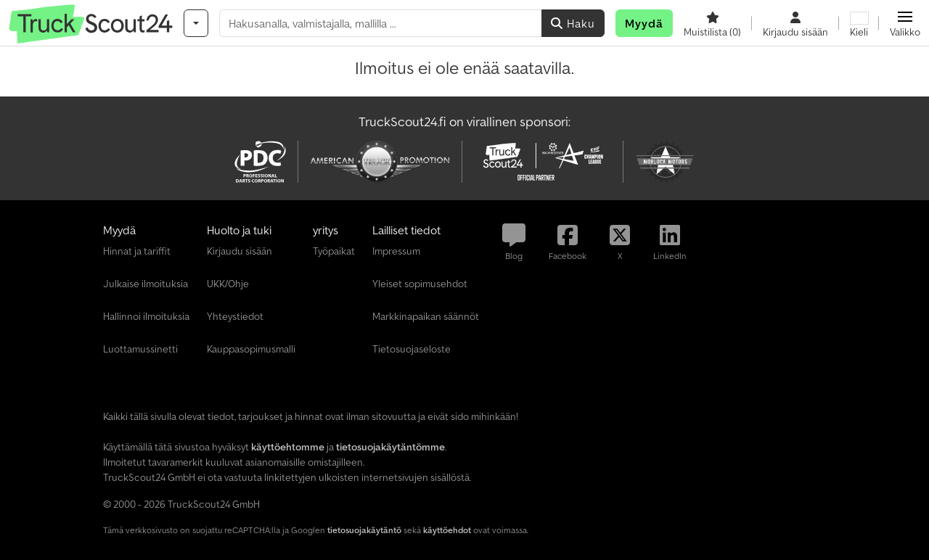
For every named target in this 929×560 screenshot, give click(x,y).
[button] (905, 23)
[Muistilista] (712, 23)
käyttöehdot (447, 530)
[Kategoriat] (196, 23)
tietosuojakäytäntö (364, 530)
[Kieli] (859, 23)
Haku (573, 23)
